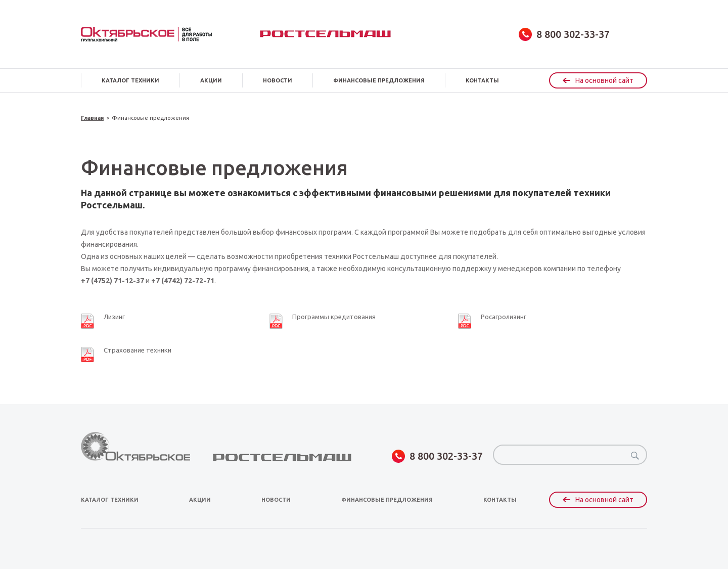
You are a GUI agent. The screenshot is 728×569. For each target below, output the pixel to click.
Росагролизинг (504, 317)
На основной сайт (598, 80)
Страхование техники (138, 350)
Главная (92, 118)
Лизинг (114, 317)
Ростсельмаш (325, 34)
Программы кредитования (334, 317)
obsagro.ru (146, 34)
